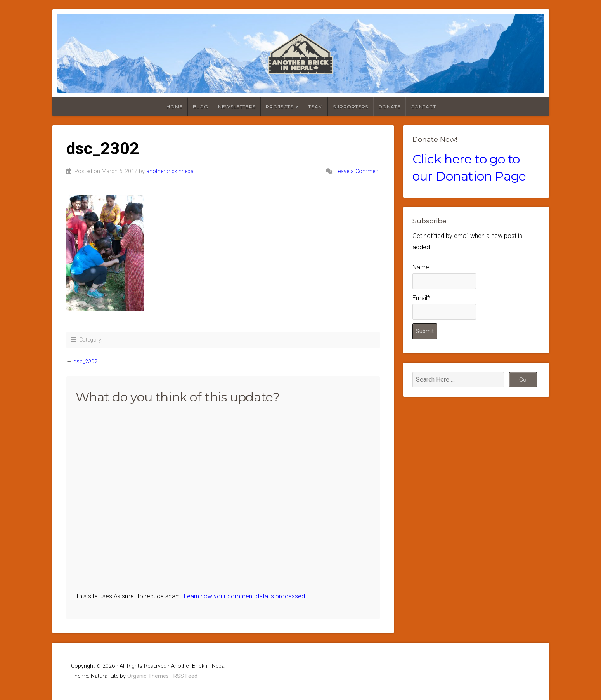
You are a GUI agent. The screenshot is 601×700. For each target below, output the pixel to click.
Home (174, 107)
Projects (280, 107)
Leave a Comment (358, 171)
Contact (423, 107)
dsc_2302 (85, 362)
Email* (444, 307)
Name (444, 276)
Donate (390, 107)
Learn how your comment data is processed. (245, 596)
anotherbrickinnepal (171, 171)
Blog (200, 107)
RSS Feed (185, 676)
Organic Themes (148, 676)
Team (315, 107)
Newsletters (237, 107)
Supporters (351, 107)
